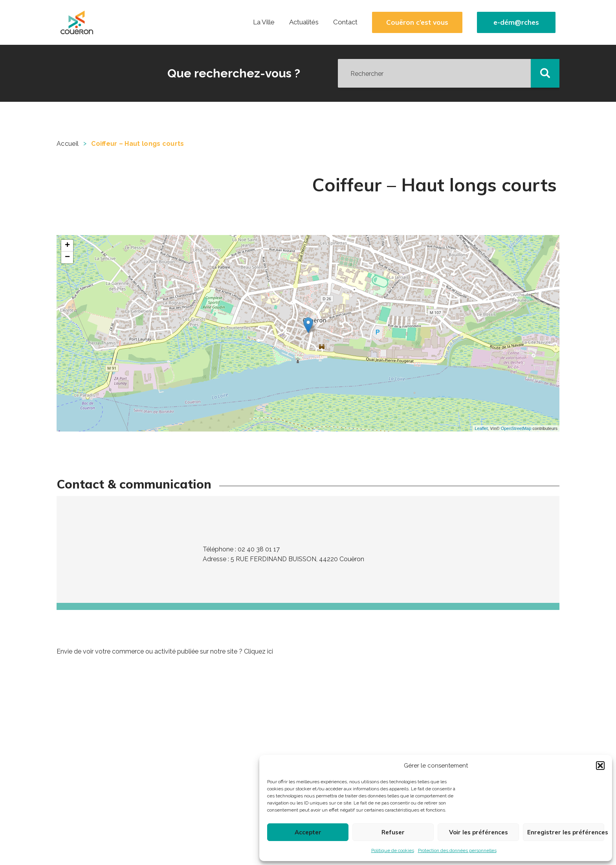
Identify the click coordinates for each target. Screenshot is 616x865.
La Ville (264, 22)
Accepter (308, 832)
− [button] (67, 257)
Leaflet (481, 428)
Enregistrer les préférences (566, 832)
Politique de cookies (393, 850)
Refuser (393, 832)
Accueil (68, 144)
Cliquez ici (258, 651)
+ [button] (67, 246)
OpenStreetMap (516, 428)
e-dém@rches (516, 22)
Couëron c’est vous (417, 22)
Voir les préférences (478, 832)
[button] (600, 766)
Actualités (304, 22)
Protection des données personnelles (457, 850)
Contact (345, 22)
